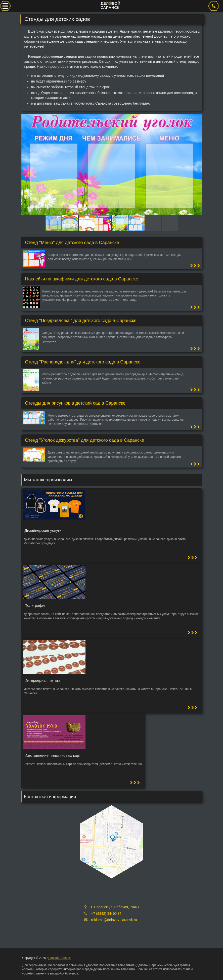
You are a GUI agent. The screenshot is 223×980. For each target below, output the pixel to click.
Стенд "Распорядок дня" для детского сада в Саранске (83, 362)
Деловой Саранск (59, 958)
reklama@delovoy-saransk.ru (114, 920)
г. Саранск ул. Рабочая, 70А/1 (115, 907)
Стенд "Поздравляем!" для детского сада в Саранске (81, 321)
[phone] (214, 6)
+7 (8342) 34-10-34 (106, 914)
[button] (198, 119)
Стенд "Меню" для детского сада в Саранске (72, 243)
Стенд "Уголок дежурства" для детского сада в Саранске (85, 440)
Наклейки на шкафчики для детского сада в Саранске (82, 279)
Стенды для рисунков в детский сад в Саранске (75, 403)
